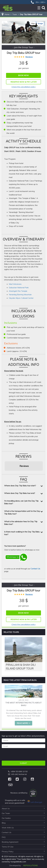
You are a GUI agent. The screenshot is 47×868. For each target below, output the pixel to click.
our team (23, 813)
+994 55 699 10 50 (18, 771)
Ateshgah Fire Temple (18, 291)
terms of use (23, 847)
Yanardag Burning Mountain (20, 294)
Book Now (23, 75)
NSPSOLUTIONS (30, 865)
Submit (23, 763)
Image (40, 23)
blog (23, 823)
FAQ (23, 837)
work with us (23, 828)
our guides (23, 818)
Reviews (29, 57)
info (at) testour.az (18, 774)
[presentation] (19, 754)
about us (23, 808)
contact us (23, 832)
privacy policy (23, 851)
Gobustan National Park (19, 288)
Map (33, 23)
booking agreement (23, 842)
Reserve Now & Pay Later (23, 82)
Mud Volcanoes (15, 284)
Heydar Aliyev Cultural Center (21, 298)
